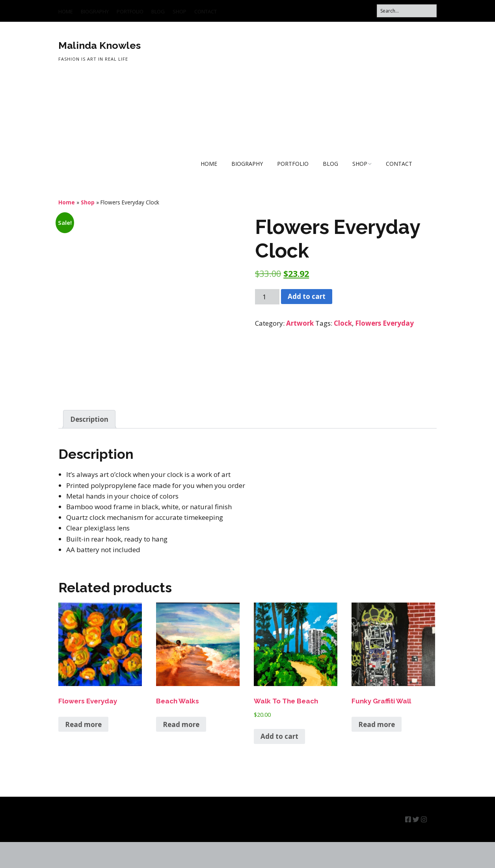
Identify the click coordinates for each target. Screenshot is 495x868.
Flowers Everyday (384, 323)
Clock (343, 323)
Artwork (300, 323)
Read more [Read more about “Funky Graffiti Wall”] (377, 750)
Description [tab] (89, 445)
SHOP (180, 11)
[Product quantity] (267, 297)
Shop (88, 202)
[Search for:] (407, 11)
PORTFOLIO (130, 11)
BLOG (158, 11)
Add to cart (307, 296)
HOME (66, 11)
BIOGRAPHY (95, 11)
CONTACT (206, 11)
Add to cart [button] (279, 762)
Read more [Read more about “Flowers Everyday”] (83, 750)
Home (67, 202)
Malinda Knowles (100, 45)
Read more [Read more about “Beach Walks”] (181, 750)
